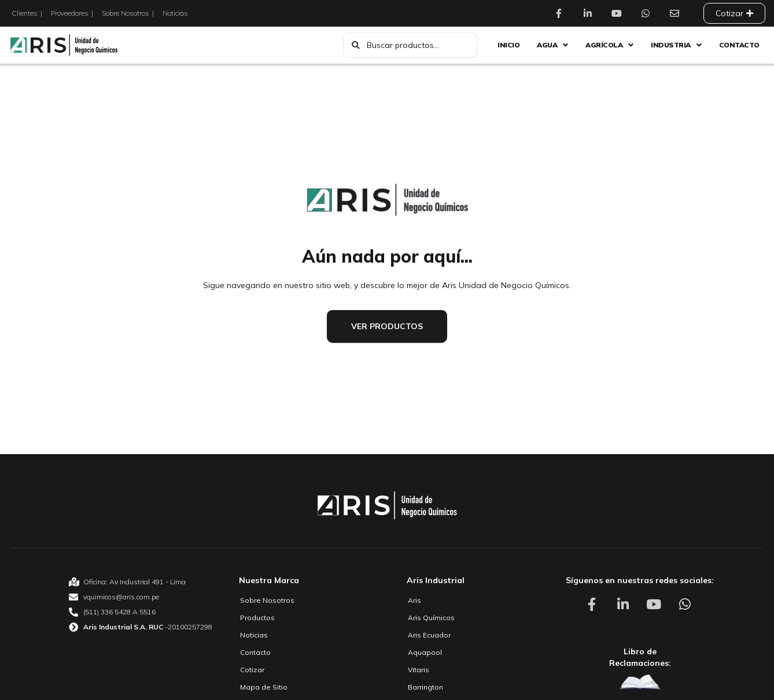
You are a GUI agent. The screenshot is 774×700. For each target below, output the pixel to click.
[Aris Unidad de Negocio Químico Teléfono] (141, 612)
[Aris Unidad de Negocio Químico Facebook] (562, 13)
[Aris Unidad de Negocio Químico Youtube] (620, 13)
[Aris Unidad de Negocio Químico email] (141, 597)
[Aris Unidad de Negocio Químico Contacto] (677, 13)
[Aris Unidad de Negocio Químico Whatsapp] (648, 13)
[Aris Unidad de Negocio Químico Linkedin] (591, 13)
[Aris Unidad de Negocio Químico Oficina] (141, 582)
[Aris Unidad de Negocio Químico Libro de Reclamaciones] (640, 682)
